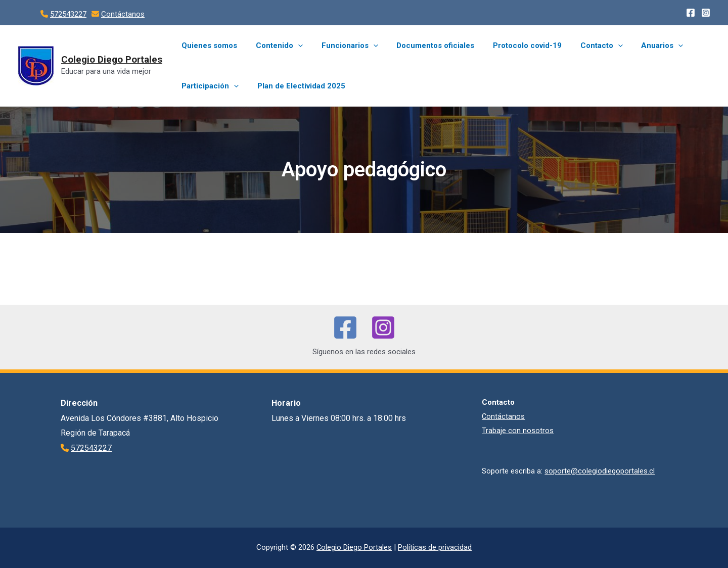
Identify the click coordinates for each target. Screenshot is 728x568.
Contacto (583, 45)
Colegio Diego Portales (112, 59)
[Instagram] (706, 13)
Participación (209, 86)
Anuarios (640, 45)
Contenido (274, 45)
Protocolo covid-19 (512, 45)
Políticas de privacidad (435, 547)
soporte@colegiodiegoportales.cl (600, 471)
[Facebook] (691, 13)
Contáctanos (123, 14)
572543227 (68, 14)
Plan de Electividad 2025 (296, 86)
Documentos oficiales (424, 45)
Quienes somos (208, 45)
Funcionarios (341, 45)
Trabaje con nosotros (518, 431)
